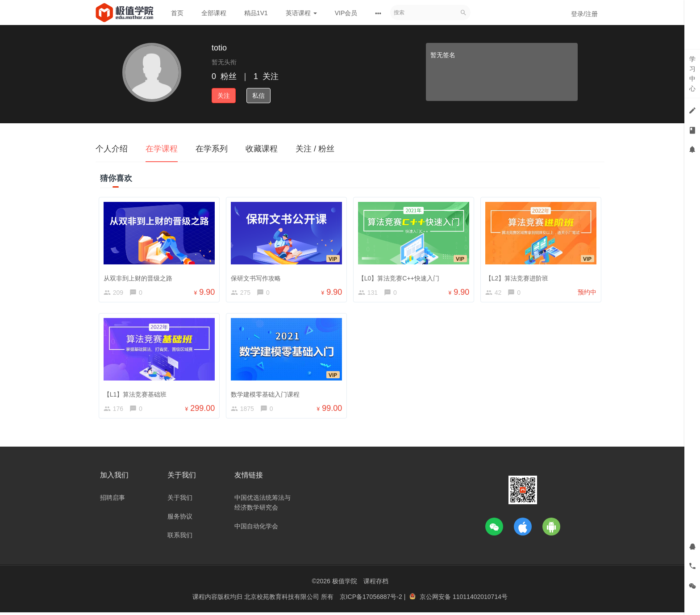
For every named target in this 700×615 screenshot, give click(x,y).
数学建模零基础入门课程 (267, 394)
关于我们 (180, 500)
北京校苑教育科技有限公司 (283, 599)
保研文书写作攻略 (257, 276)
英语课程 (301, 13)
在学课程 (162, 149)
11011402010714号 (480, 599)
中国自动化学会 (256, 529)
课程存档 (376, 584)
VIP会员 (346, 13)
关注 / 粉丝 (315, 149)
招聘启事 (112, 500)
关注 (224, 96)
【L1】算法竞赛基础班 (137, 394)
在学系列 (212, 149)
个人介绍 (112, 149)
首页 (177, 13)
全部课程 (214, 13)
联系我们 (180, 538)
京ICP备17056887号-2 (372, 599)
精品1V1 (256, 13)
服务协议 (180, 519)
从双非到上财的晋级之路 (139, 276)
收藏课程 (262, 149)
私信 (258, 96)
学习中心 (692, 74)
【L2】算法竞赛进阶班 (518, 276)
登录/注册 (584, 14)
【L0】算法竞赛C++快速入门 (400, 276)
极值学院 (345, 584)
